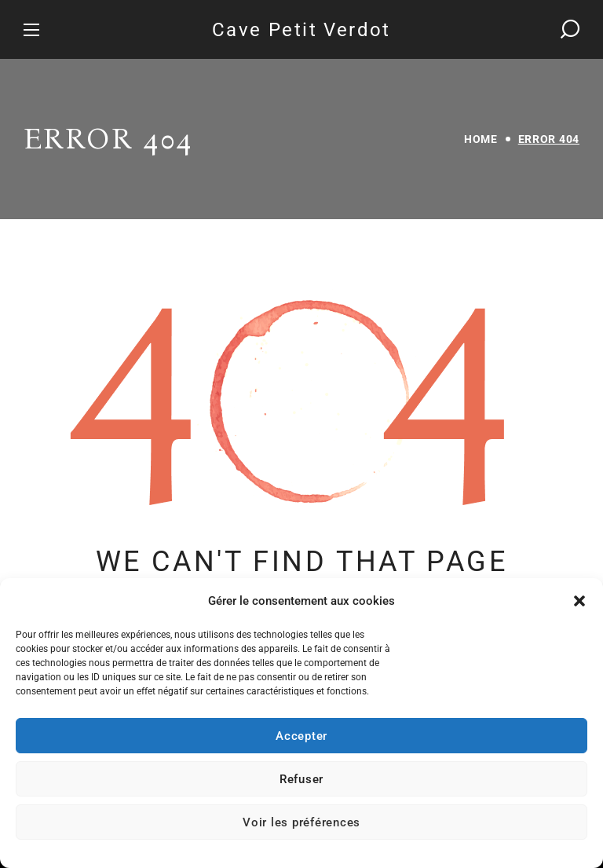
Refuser (301, 779)
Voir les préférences (301, 822)
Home (481, 139)
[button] (579, 601)
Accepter (301, 736)
